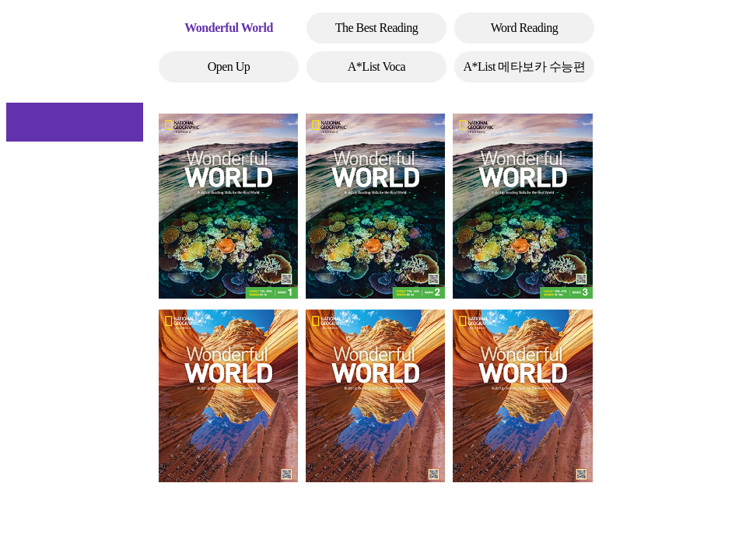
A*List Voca (376, 66)
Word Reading (524, 28)
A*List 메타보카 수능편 (525, 66)
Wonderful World (229, 28)
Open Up (229, 66)
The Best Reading (377, 28)
